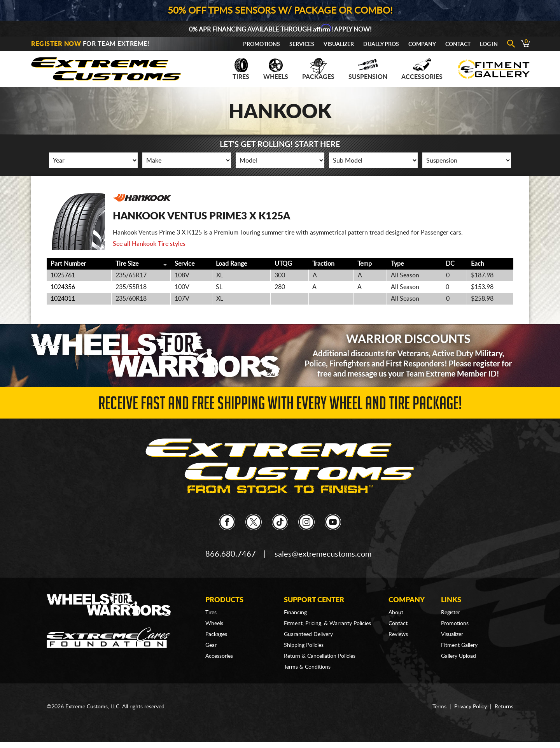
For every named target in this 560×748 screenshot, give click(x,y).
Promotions (262, 44)
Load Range (231, 264)
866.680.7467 (231, 554)
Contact (458, 44)
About (396, 613)
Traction (323, 264)
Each (478, 264)
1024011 (63, 299)
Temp (365, 264)
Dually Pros (381, 44)
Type (397, 264)
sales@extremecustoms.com (323, 554)
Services (302, 44)
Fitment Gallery (459, 645)
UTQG (283, 264)
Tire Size (127, 264)
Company (422, 44)
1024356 (63, 287)
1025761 (63, 275)
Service (185, 264)
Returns (504, 707)
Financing (295, 613)
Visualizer (339, 44)
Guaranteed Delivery (308, 634)
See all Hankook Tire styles (149, 244)
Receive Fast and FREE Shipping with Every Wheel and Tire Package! (280, 406)
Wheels (276, 69)
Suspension (368, 69)
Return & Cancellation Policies (320, 656)
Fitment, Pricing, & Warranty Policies (327, 624)
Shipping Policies (304, 645)
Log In (489, 44)
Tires (241, 69)
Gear (211, 645)
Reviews (398, 634)
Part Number (68, 264)
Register (451, 613)
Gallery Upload (458, 656)
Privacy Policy (471, 707)
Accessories (422, 69)
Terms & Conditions (307, 667)
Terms (439, 707)
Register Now (56, 44)
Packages (318, 69)
